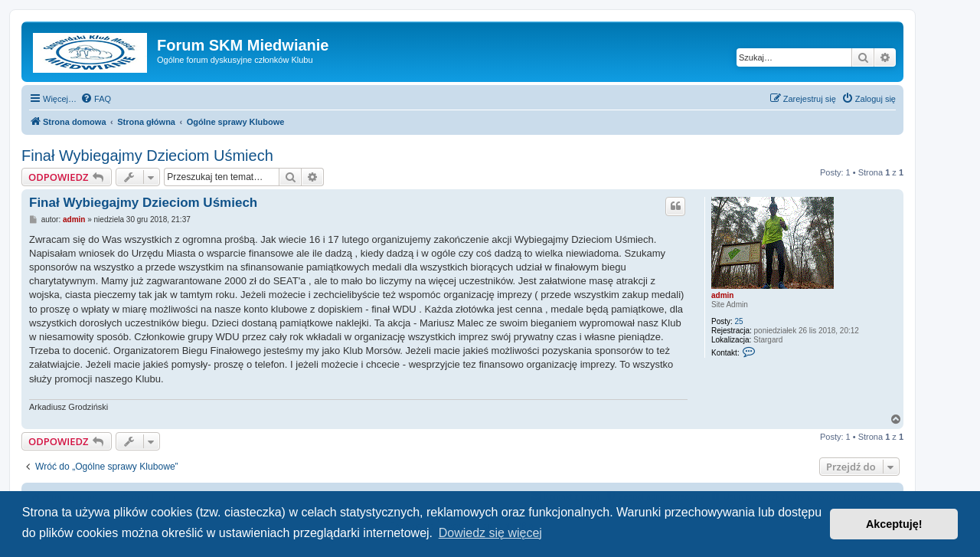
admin (722, 295)
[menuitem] (96, 99)
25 (739, 321)
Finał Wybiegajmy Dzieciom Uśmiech (147, 156)
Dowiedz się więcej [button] (490, 533)
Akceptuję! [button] (894, 524)
